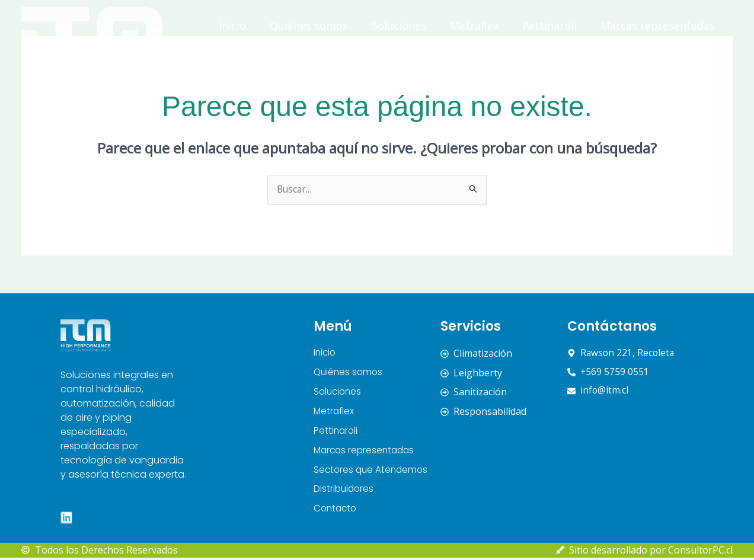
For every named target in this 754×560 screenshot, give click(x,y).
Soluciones (399, 25)
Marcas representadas (658, 25)
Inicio (232, 25)
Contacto (691, 53)
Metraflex (474, 25)
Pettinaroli (549, 25)
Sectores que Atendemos (483, 53)
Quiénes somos (309, 25)
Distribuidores (607, 53)
